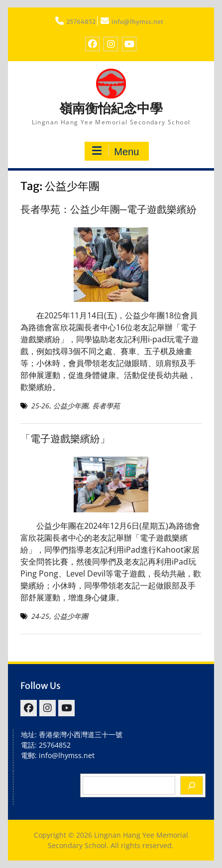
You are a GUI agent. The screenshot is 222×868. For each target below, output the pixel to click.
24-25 (40, 616)
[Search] (192, 785)
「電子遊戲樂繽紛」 (65, 438)
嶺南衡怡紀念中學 (111, 108)
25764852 (81, 22)
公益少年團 (71, 406)
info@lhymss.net (137, 22)
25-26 (40, 406)
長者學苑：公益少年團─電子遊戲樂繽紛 (109, 209)
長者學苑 (106, 406)
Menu (115, 151)
